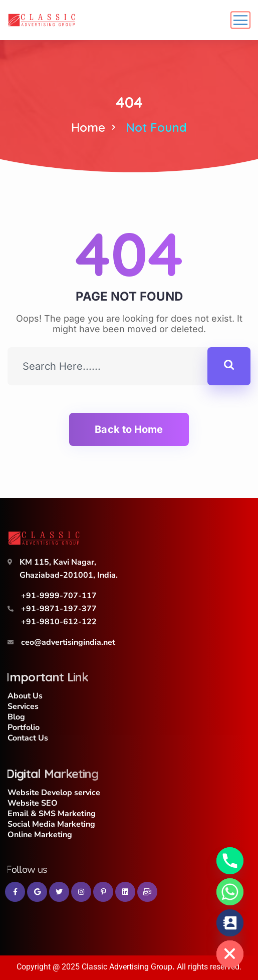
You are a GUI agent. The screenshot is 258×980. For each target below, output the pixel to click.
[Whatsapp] (230, 892)
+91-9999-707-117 (59, 596)
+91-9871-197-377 (59, 609)
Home (88, 127)
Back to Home (129, 429)
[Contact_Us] (230, 923)
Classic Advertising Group (127, 967)
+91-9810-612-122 (59, 622)
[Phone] (230, 861)
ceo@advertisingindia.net (68, 642)
